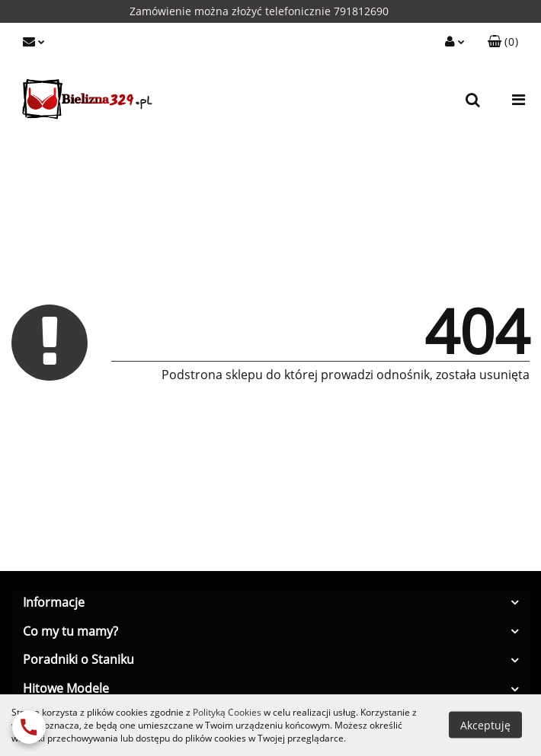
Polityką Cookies (227, 712)
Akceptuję (485, 725)
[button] (503, 42)
